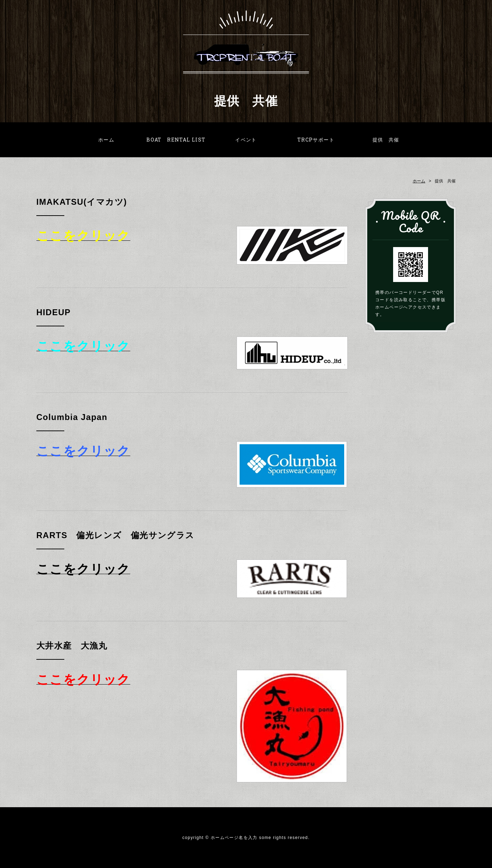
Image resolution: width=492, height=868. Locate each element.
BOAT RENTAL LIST (176, 140)
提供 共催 (386, 140)
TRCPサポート (316, 140)
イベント (246, 140)
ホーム (106, 140)
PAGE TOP (479, 853)
